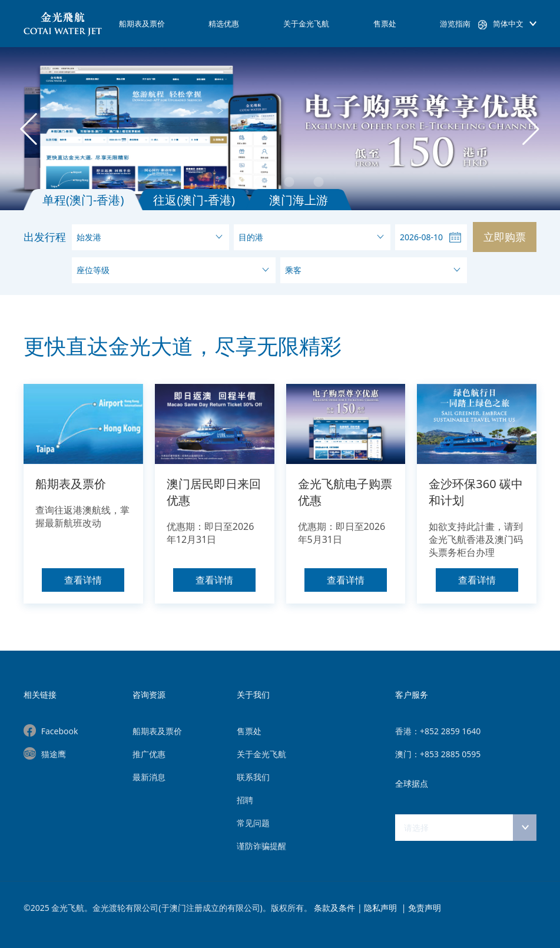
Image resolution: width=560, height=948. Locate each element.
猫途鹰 (54, 754)
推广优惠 (149, 754)
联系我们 (253, 777)
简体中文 (508, 24)
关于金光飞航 (306, 24)
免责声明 (425, 908)
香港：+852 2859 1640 (438, 731)
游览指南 (455, 24)
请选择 (416, 828)
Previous (29, 129)
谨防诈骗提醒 (261, 846)
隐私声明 (382, 908)
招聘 (245, 800)
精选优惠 (224, 24)
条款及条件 (334, 908)
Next (531, 129)
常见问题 (253, 823)
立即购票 (505, 237)
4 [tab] (342, 183)
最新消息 (149, 777)
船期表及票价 (142, 24)
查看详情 (83, 580)
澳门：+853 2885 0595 (438, 754)
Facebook (60, 731)
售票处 (385, 24)
